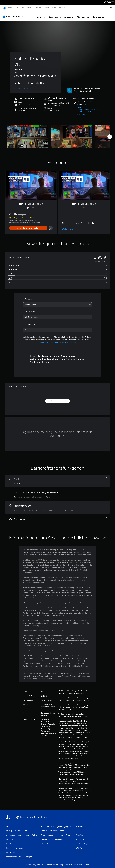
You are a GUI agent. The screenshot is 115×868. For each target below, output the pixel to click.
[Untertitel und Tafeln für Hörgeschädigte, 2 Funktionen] (58, 492)
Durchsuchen (99, 15)
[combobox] (58, 302)
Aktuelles (41, 15)
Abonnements (83, 15)
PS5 (17, 7)
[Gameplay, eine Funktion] (58, 518)
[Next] (110, 134)
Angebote (69, 15)
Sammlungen (55, 15)
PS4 (23, 7)
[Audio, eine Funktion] (58, 478)
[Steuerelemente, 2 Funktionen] (58, 505)
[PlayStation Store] (13, 14)
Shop (54, 7)
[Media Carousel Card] (27, 134)
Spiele (10, 7)
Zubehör (39, 7)
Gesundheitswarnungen (67, 779)
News (47, 7)
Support (62, 7)
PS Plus (30, 7)
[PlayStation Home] (5, 7)
